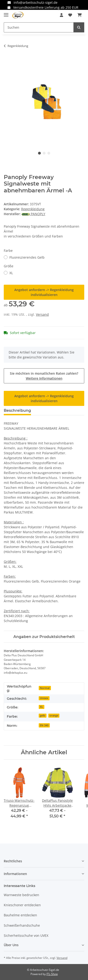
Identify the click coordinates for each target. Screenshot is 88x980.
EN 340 (44, 725)
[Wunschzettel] (70, 15)
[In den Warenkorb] (8, 61)
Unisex (44, 698)
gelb (42, 716)
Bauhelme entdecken (20, 915)
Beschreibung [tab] (17, 410)
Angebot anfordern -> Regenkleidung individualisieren (44, 292)
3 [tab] (49, 153)
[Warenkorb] (80, 15)
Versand (42, 314)
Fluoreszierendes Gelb (27, 257)
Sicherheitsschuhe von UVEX (26, 935)
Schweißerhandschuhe (22, 925)
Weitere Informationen (44, 378)
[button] (61, 15)
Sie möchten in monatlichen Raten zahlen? (44, 376)
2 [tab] (44, 153)
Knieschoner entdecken (22, 905)
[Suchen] (39, 27)
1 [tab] (39, 153)
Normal (45, 688)
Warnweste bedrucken (21, 895)
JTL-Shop (52, 974)
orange (54, 716)
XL (11, 273)
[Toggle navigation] (6, 13)
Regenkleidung (33, 209)
